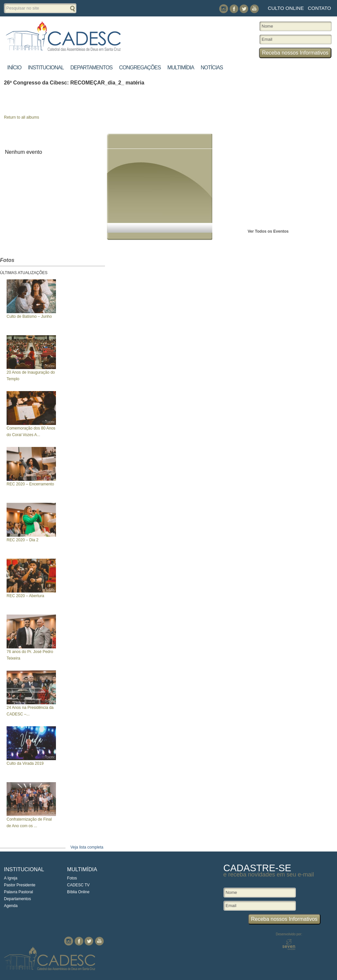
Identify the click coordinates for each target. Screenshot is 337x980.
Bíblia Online (78, 892)
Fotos (72, 878)
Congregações (140, 68)
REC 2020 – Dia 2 (23, 540)
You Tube (254, 9)
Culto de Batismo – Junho (29, 316)
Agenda (11, 906)
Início (14, 68)
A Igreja (11, 878)
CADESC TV (78, 885)
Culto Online (286, 8)
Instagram (224, 9)
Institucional (46, 68)
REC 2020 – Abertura (25, 596)
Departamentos (91, 68)
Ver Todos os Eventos (268, 231)
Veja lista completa (87, 847)
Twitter (244, 9)
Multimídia (181, 68)
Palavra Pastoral (18, 892)
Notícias (212, 68)
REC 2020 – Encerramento (30, 484)
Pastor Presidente (20, 885)
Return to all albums (22, 117)
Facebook (234, 9)
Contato (319, 8)
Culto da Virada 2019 (25, 763)
